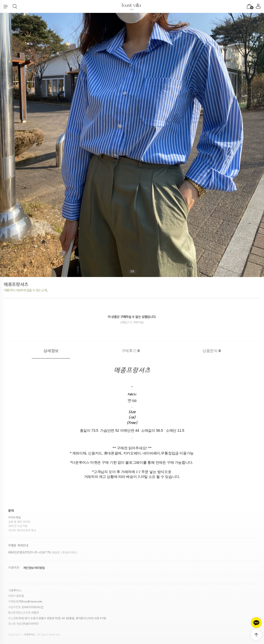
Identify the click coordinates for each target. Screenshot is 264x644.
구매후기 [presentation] (131, 351)
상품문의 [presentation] (212, 351)
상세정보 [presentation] (51, 351)
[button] (15, 6)
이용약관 (14, 564)
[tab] (51, 351)
